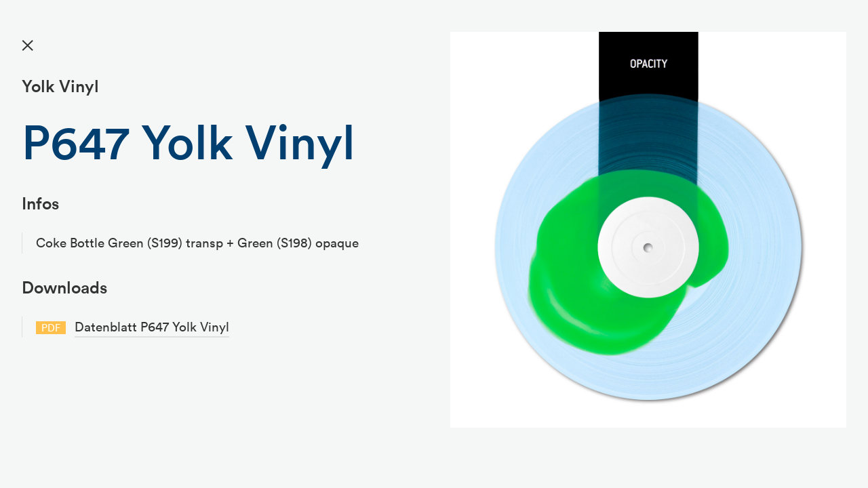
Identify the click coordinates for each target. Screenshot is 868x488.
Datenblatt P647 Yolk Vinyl (152, 327)
